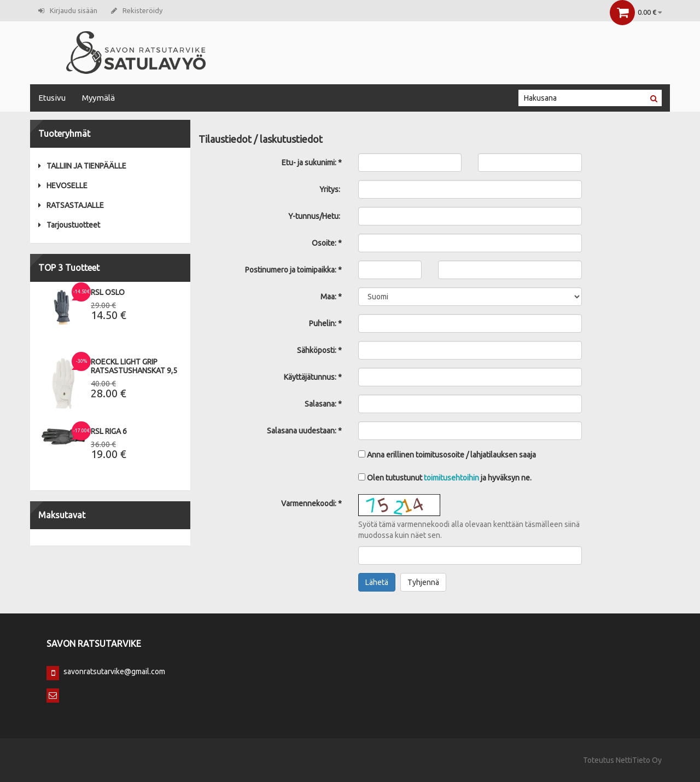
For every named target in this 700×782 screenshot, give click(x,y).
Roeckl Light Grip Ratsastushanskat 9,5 (134, 366)
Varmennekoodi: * (311, 503)
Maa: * (331, 297)
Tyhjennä (423, 582)
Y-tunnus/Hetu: (315, 216)
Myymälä (98, 98)
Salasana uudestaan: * (304, 431)
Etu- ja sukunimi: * (312, 163)
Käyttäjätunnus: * (313, 377)
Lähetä (377, 582)
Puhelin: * (325, 323)
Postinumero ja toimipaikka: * (293, 270)
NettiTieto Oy (639, 760)
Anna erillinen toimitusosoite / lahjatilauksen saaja (447, 455)
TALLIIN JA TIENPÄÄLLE (82, 166)
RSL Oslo (108, 292)
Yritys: (331, 189)
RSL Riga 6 (109, 431)
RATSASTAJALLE (71, 205)
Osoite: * (327, 243)
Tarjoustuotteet (69, 225)
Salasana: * (323, 404)
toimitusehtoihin (451, 478)
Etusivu (52, 98)
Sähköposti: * (319, 350)
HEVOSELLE (63, 186)
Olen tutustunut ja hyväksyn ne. (445, 478)
